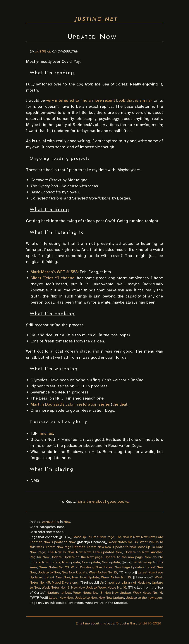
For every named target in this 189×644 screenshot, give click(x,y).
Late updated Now (108, 552)
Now (67, 522)
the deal (120, 404)
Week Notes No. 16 (103, 572)
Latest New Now (99, 547)
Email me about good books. (103, 501)
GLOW (66, 537)
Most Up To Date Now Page (94, 537)
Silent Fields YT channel (53, 278)
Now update (51, 562)
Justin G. (43, 51)
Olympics (128, 572)
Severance (143, 577)
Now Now (148, 537)
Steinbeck (89, 582)
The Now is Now (128, 537)
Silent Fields (74, 603)
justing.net (96, 19)
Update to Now (64, 542)
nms (127, 562)
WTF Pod (39, 598)
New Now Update (75, 572)
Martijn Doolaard (92, 542)
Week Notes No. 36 (123, 542)
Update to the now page (124, 557)
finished (46, 433)
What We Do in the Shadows (106, 603)
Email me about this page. (95, 623)
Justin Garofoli (131, 623)
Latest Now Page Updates (66, 547)
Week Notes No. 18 (56, 587)
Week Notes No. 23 (54, 567)
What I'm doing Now (86, 567)
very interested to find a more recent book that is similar (99, 100)
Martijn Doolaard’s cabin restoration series (70, 404)
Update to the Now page (83, 557)
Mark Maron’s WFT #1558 (54, 272)
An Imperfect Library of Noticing (125, 582)
